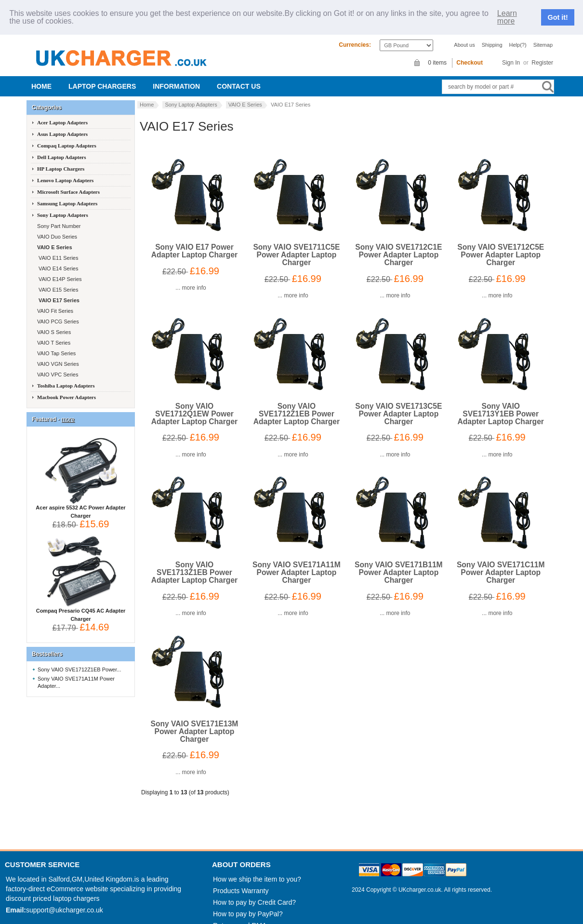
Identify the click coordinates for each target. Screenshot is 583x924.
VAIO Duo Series (56, 225)
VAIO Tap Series (56, 342)
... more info (191, 276)
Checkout (470, 51)
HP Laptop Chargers (61, 157)
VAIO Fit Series (54, 299)
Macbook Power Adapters (66, 386)
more (68, 408)
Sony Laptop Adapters (191, 93)
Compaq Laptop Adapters (67, 134)
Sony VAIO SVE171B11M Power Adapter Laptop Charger (399, 561)
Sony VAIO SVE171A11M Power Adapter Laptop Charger (297, 561)
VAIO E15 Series (57, 278)
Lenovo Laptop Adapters (65, 169)
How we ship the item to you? (257, 868)
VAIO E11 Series (57, 246)
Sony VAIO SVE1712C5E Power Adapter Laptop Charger (501, 243)
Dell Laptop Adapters (61, 146)
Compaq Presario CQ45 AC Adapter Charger (81, 600)
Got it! (558, 12)
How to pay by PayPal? (248, 902)
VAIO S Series (53, 321)
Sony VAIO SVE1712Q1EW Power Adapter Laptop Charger (194, 402)
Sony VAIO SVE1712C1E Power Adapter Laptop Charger (398, 243)
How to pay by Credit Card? (254, 891)
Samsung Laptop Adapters (67, 192)
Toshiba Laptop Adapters (66, 374)
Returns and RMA (240, 914)
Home (41, 75)
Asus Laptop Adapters (62, 122)
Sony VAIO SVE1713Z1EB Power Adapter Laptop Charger (194, 561)
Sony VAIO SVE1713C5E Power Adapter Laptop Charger (398, 402)
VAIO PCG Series (57, 310)
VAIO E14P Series (59, 268)
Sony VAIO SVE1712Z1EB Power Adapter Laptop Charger (297, 402)
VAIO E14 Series (57, 257)
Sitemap (543, 33)
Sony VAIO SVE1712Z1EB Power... (79, 658)
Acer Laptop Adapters (62, 111)
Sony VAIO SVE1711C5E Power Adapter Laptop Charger (296, 243)
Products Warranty (241, 879)
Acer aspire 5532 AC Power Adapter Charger (80, 497)
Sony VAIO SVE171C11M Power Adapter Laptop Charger (501, 561)
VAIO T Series (53, 331)
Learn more (507, 11)
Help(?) (518, 33)
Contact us (239, 75)
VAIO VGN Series (57, 352)
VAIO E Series (245, 93)
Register (542, 51)
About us (464, 33)
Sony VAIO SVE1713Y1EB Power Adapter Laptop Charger (501, 402)
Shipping (492, 33)
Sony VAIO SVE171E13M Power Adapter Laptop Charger (195, 719)
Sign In (511, 51)
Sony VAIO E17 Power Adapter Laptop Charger (194, 239)
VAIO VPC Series (57, 363)
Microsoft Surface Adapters (68, 180)
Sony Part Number (58, 214)
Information (176, 75)
